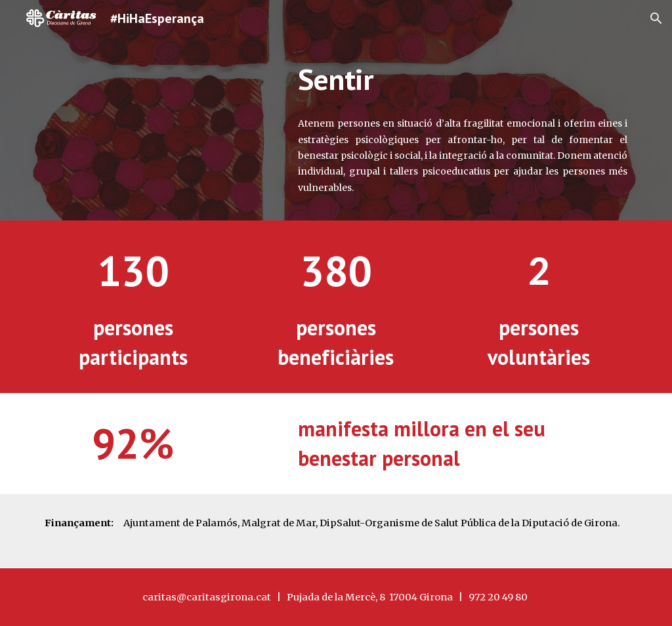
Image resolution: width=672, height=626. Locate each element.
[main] (463, 79)
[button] (656, 18)
